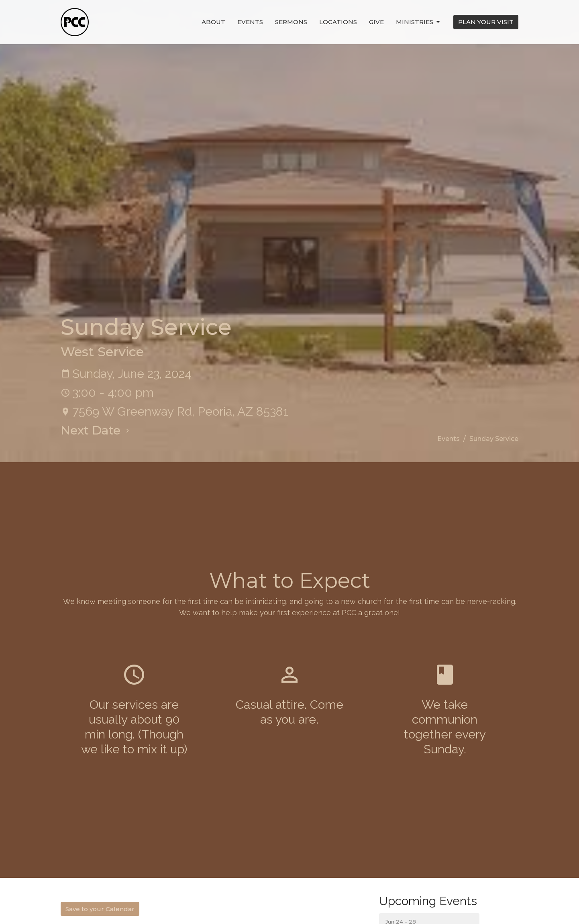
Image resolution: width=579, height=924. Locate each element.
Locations (338, 22)
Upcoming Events (428, 901)
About (213, 22)
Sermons (291, 22)
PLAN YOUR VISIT (486, 22)
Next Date (96, 430)
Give (376, 22)
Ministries (419, 22)
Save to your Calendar (100, 909)
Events (250, 22)
